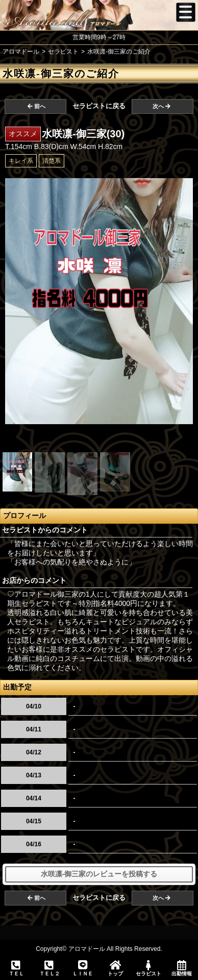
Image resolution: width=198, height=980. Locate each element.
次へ (162, 106)
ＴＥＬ (16, 969)
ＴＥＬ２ (49, 969)
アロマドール (21, 52)
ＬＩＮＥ (82, 968)
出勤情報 (181, 968)
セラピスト (149, 968)
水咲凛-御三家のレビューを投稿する (99, 874)
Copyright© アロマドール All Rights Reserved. (99, 949)
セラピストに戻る (99, 106)
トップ (116, 968)
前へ (36, 106)
